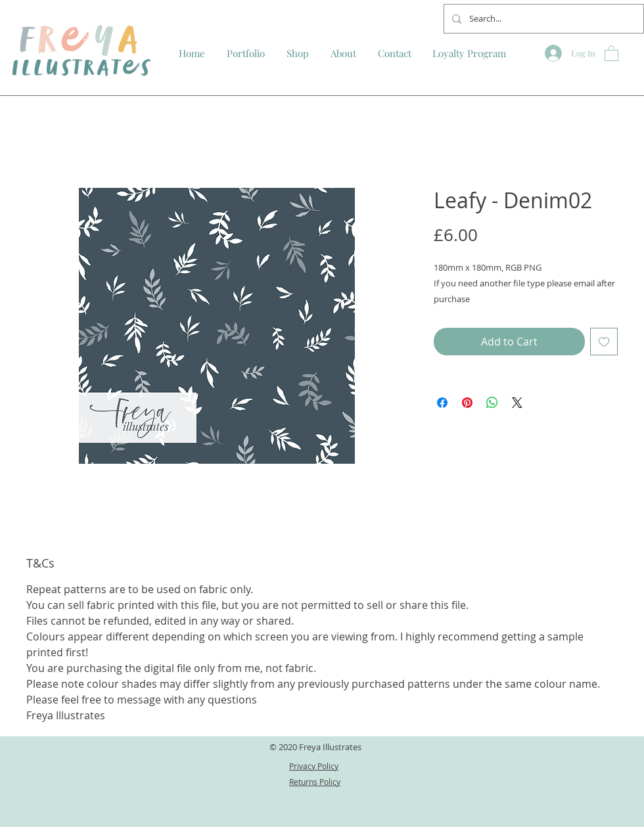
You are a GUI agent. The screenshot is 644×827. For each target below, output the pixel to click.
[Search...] (542, 19)
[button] (611, 53)
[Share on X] (517, 403)
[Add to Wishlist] (604, 342)
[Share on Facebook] (442, 403)
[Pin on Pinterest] (467, 403)
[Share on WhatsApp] (492, 403)
